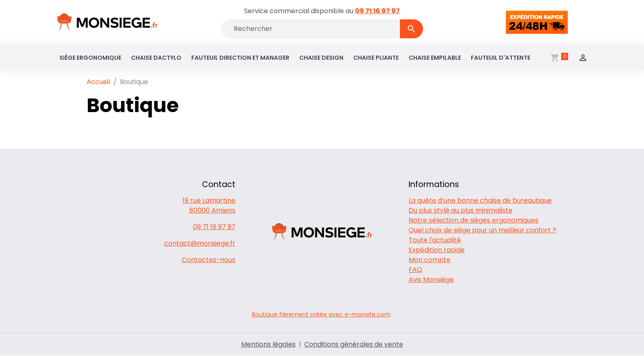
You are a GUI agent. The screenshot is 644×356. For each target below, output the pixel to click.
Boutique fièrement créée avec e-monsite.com (321, 314)
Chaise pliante (376, 58)
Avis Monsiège (431, 280)
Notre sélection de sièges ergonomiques (474, 220)
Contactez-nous (209, 260)
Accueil (98, 82)
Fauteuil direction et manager (240, 58)
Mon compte (430, 260)
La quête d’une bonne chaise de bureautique (480, 200)
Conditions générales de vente (354, 344)
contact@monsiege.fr (200, 243)
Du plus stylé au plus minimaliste (461, 210)
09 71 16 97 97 (377, 11)
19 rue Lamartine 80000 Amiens (209, 205)
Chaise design (321, 58)
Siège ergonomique (90, 58)
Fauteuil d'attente (501, 58)
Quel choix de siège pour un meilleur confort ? (482, 230)
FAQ (415, 270)
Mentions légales (268, 344)
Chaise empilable (435, 58)
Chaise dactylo (156, 58)
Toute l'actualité (435, 240)
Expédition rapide (437, 250)
